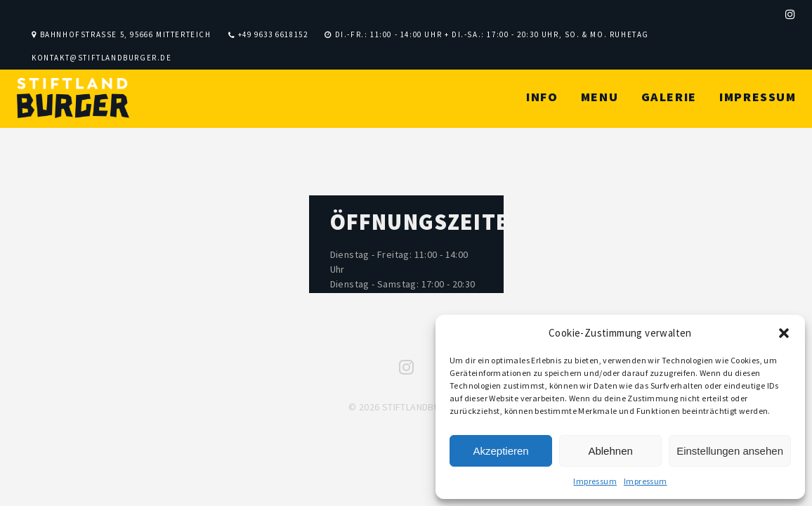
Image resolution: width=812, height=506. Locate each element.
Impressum (595, 481)
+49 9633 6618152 (273, 34)
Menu (600, 97)
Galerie (669, 97)
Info (542, 97)
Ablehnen (610, 451)
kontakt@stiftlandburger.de (102, 58)
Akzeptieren (500, 451)
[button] (784, 333)
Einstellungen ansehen (730, 451)
